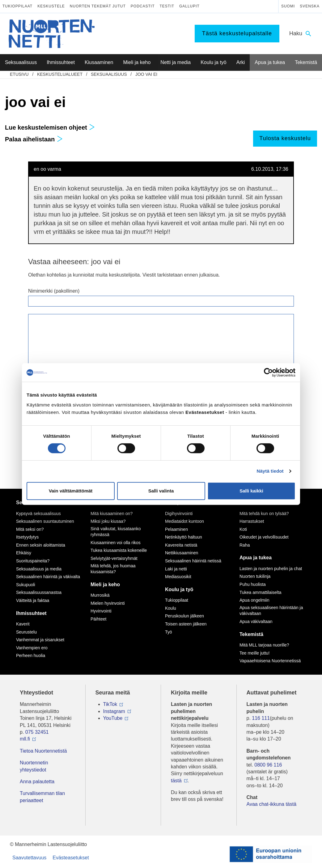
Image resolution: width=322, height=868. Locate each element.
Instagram (114, 711)
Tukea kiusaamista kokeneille (119, 550)
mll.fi (25, 739)
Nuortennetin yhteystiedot (34, 766)
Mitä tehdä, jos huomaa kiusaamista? (113, 569)
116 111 (261, 718)
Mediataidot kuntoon (184, 521)
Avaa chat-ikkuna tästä (272, 804)
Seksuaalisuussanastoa (39, 592)
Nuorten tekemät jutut (98, 6)
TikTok (110, 704)
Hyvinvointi (101, 611)
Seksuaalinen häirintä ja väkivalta (48, 577)
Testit (167, 6)
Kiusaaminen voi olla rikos (116, 543)
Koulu (171, 608)
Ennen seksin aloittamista (41, 545)
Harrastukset (252, 521)
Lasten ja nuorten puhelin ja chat (271, 569)
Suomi (288, 6)
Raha (245, 545)
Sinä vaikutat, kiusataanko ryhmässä (116, 532)
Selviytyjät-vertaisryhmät (114, 558)
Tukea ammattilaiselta (261, 592)
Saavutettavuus (29, 858)
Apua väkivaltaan (256, 621)
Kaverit (23, 624)
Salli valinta (161, 491)
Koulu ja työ (179, 589)
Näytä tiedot (270, 471)
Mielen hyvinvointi (108, 603)
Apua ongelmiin (254, 600)
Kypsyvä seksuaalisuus (38, 513)
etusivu (19, 74)
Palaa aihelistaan (34, 139)
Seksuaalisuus (109, 74)
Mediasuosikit (178, 577)
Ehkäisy (24, 553)
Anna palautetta (37, 782)
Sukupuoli (26, 585)
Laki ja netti (176, 569)
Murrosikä (100, 595)
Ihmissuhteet (31, 613)
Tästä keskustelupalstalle (237, 33)
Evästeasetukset (71, 858)
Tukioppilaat (17, 6)
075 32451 (37, 732)
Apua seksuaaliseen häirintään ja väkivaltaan (271, 611)
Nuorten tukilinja (255, 576)
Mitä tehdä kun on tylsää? (264, 513)
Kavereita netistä (181, 545)
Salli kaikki (251, 491)
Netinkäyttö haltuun (184, 537)
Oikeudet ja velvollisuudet (264, 537)
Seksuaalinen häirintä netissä (193, 561)
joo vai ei (146, 74)
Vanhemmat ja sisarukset (40, 640)
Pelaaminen (176, 529)
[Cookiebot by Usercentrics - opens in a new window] (268, 372)
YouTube (113, 718)
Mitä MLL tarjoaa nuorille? (264, 645)
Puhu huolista (253, 584)
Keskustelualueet (60, 74)
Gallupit (189, 6)
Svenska (310, 6)
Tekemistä (251, 634)
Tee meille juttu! (254, 653)
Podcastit (143, 6)
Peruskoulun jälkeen (184, 616)
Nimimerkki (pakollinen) (54, 291)
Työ (169, 632)
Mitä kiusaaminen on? (112, 513)
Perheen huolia (31, 655)
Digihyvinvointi (179, 513)
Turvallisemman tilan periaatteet (42, 797)
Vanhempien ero (32, 648)
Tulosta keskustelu (285, 138)
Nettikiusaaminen (182, 553)
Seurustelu (26, 632)
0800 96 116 (268, 765)
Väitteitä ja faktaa (33, 600)
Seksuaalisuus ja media (39, 569)
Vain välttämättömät (71, 491)
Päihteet (98, 619)
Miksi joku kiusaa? (108, 521)
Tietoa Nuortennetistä (43, 751)
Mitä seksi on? (30, 529)
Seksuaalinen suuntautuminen (45, 521)
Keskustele (51, 6)
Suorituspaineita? (33, 561)
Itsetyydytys (27, 537)
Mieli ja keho (105, 584)
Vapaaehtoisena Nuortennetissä (270, 661)
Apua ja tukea (256, 558)
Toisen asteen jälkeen (186, 624)
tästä (176, 781)
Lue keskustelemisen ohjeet (50, 127)
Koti (243, 529)
